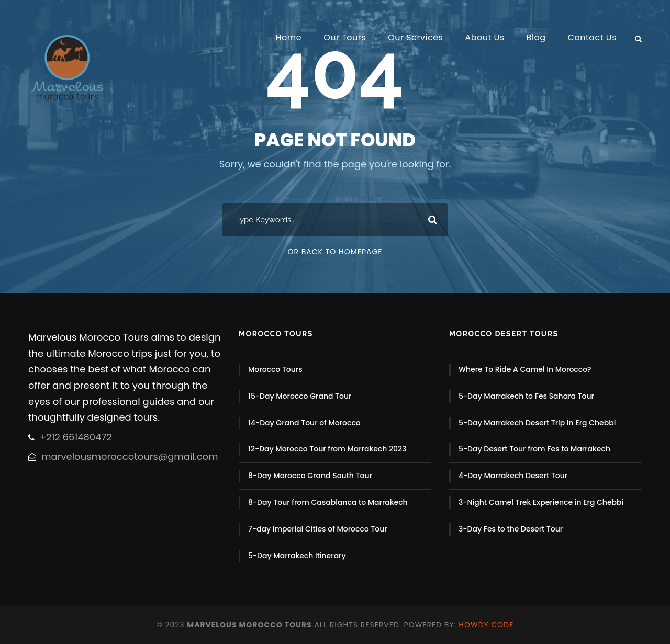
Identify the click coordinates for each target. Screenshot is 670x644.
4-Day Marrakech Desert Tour (513, 476)
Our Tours (345, 37)
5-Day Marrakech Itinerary (297, 556)
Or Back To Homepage (335, 252)
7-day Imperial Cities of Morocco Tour (318, 529)
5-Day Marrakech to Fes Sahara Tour (526, 396)
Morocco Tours (275, 369)
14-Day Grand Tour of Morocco (304, 423)
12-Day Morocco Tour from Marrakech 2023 (327, 449)
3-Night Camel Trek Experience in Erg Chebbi (541, 502)
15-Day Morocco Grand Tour (300, 396)
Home (288, 37)
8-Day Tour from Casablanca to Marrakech (328, 502)
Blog (536, 37)
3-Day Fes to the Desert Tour (511, 529)
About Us (484, 37)
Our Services (415, 37)
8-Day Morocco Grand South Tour (310, 476)
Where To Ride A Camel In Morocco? (525, 369)
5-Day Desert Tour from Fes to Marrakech (534, 449)
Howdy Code (486, 625)
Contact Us (592, 37)
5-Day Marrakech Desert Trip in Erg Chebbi (537, 423)
